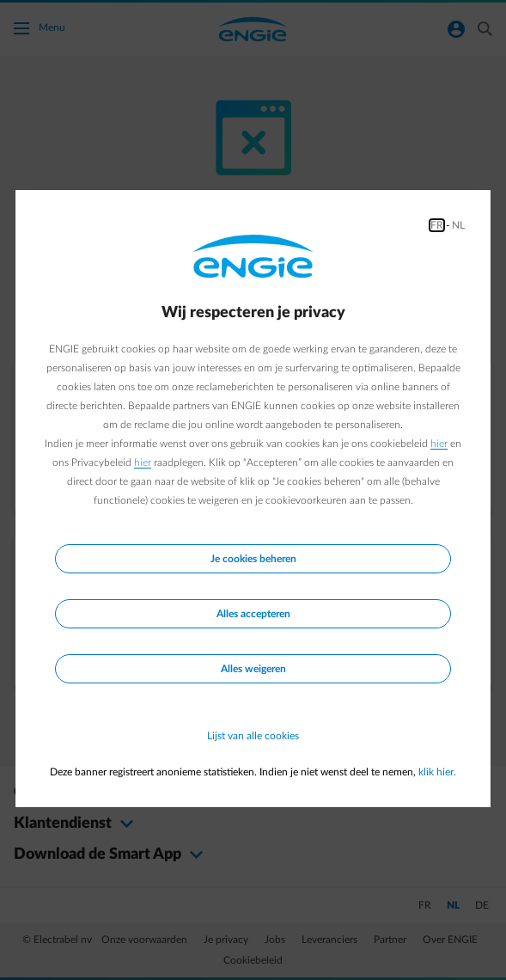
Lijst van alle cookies (253, 736)
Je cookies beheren (253, 559)
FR (437, 225)
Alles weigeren (253, 669)
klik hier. (437, 772)
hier (439, 444)
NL (458, 225)
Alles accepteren (253, 614)
